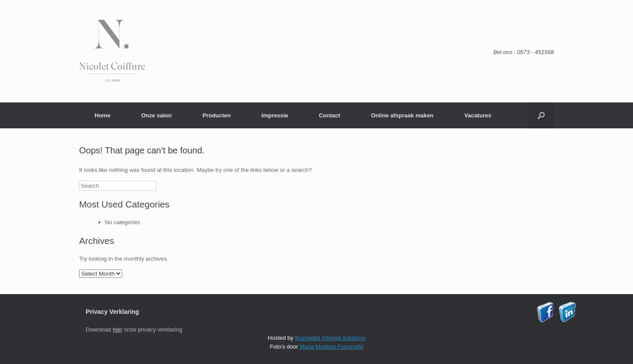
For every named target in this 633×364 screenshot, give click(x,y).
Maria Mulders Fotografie (332, 347)
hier (117, 329)
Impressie (275, 115)
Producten (216, 115)
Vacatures (478, 115)
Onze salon (156, 115)
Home (102, 115)
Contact (329, 115)
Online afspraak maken (402, 115)
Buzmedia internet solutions (330, 338)
